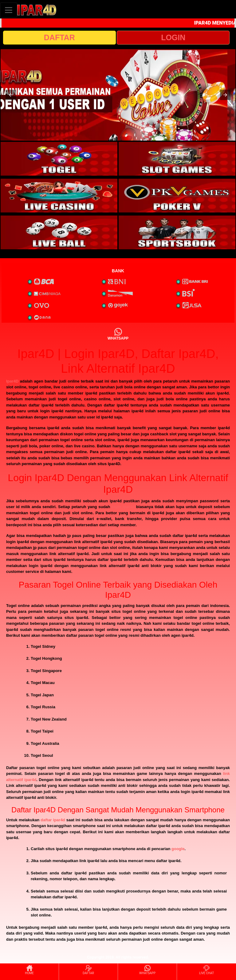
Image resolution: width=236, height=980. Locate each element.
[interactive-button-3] (59, 196)
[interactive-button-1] (59, 159)
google (178, 849)
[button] (11, 95)
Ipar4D (12, 381)
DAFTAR (59, 37)
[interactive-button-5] (59, 232)
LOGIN (173, 37)
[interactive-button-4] (177, 196)
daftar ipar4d (53, 820)
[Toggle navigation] (9, 10)
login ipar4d (123, 507)
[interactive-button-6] (177, 232)
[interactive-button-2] (177, 159)
